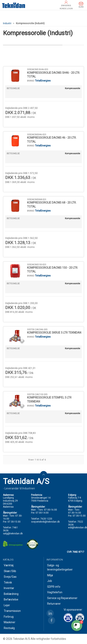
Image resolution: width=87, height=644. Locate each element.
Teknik (8, 582)
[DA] (14, 5)
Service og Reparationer (62, 598)
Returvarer (54, 604)
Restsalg (9, 628)
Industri (7, 23)
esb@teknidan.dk (78, 528)
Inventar (9, 588)
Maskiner (10, 622)
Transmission (12, 611)
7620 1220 (46, 519)
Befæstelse (11, 599)
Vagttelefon (55, 592)
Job (50, 581)
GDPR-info (54, 587)
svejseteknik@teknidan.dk (45, 522)
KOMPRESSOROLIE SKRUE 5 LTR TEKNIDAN (54, 333)
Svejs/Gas (10, 577)
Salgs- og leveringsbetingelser (60, 567)
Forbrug (9, 617)
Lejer (7, 605)
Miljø (50, 575)
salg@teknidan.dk (13, 534)
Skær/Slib (10, 571)
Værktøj (9, 565)
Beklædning (11, 594)
